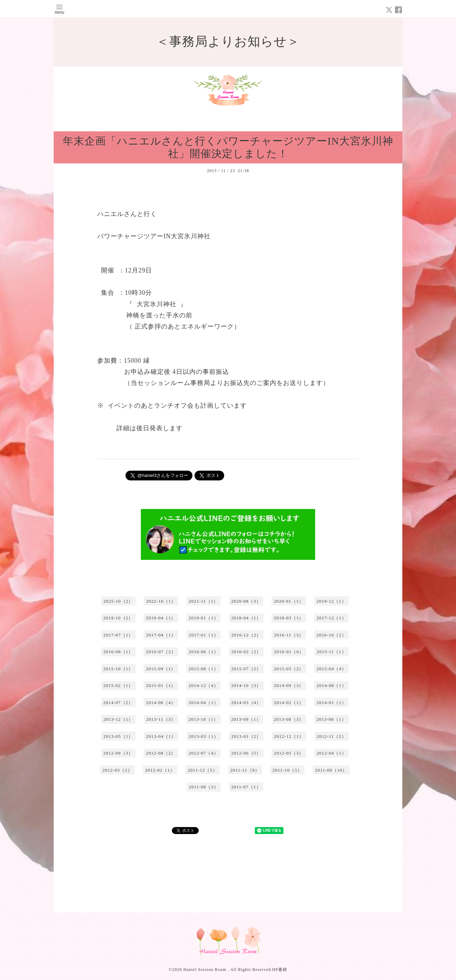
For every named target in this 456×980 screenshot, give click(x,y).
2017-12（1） (332, 618)
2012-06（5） (246, 753)
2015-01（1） (161, 685)
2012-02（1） (160, 770)
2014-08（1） (332, 685)
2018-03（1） (289, 618)
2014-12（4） (204, 685)
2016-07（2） (161, 652)
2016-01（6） (289, 652)
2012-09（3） (118, 753)
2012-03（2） (117, 770)
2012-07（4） (204, 753)
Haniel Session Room (206, 970)
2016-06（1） (204, 652)
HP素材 (280, 970)
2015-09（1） (161, 669)
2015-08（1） (204, 669)
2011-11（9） (245, 770)
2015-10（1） (118, 669)
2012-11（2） (331, 736)
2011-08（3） (203, 787)
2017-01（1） (204, 635)
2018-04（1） (246, 618)
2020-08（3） (246, 601)
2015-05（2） (289, 669)
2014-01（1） (332, 703)
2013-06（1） (332, 719)
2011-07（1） (246, 787)
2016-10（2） (332, 635)
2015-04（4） (332, 669)
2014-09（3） (289, 685)
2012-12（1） (289, 736)
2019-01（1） (204, 618)
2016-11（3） (289, 635)
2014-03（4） (246, 703)
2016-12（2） (246, 635)
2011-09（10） (331, 770)
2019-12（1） (332, 601)
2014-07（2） (118, 703)
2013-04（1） (161, 736)
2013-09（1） (246, 719)
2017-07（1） (118, 635)
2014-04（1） (204, 703)
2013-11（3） (161, 719)
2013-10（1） (204, 719)
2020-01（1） (289, 601)
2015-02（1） (118, 685)
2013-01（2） (246, 736)
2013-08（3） (289, 719)
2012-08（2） (161, 753)
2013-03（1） (204, 736)
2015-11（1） (331, 652)
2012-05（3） (289, 753)
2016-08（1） (118, 652)
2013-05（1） (118, 736)
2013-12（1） (118, 719)
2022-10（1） (161, 601)
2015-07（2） (246, 669)
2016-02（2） (246, 652)
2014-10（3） (246, 685)
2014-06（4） (161, 703)
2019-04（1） (161, 618)
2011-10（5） (287, 770)
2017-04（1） (161, 635)
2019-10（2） (118, 618)
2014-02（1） (289, 703)
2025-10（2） (118, 601)
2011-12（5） (202, 770)
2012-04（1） (332, 753)
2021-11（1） (203, 601)
